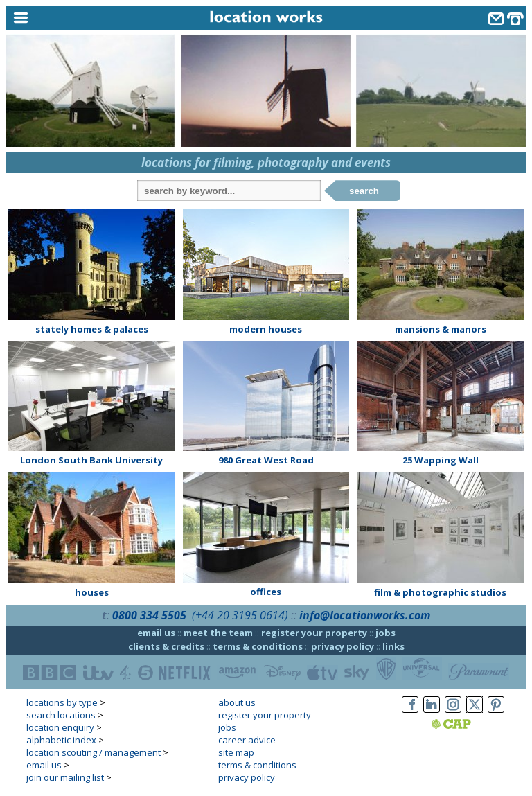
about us (237, 702)
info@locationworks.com (365, 615)
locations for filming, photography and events (266, 162)
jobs (385, 633)
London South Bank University (91, 460)
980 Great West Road (266, 460)
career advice (247, 740)
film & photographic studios (440, 592)
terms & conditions (258, 646)
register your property (314, 633)
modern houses (266, 329)
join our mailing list (65, 777)
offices (266, 592)
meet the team (218, 633)
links (393, 646)
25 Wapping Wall (441, 460)
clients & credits (166, 646)
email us (156, 633)
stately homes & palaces (92, 329)
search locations (61, 715)
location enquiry (60, 727)
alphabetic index (61, 740)
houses (92, 592)
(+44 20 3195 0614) (240, 615)
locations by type (62, 702)
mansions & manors (441, 329)
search (364, 191)
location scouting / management (94, 752)
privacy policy (343, 646)
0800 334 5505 (149, 615)
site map (236, 752)
